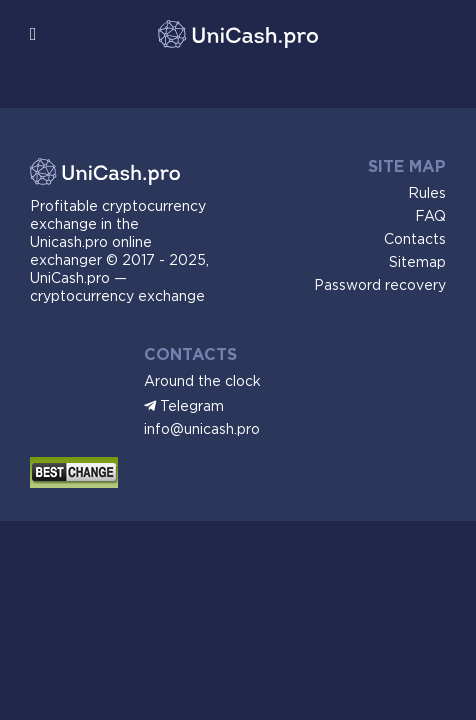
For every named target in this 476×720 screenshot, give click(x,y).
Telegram (192, 407)
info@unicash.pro (202, 430)
